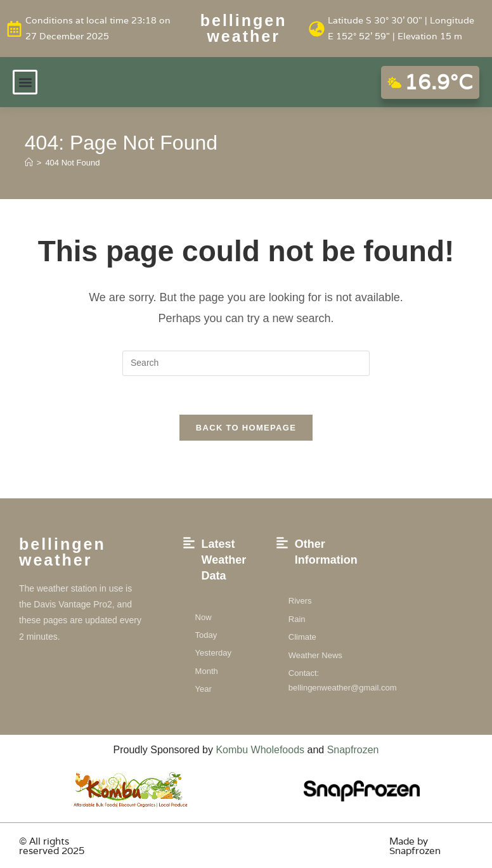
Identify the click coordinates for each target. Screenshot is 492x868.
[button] (25, 82)
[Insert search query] (246, 363)
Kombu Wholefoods (260, 750)
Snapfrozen (353, 750)
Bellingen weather (244, 28)
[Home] (29, 163)
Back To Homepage (246, 428)
